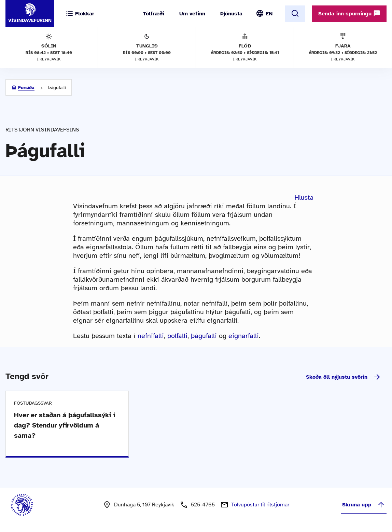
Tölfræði (153, 14)
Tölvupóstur (260, 505)
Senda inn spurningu (349, 13)
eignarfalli (244, 336)
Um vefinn (192, 14)
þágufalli (204, 336)
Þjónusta (231, 14)
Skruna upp (364, 505)
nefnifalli (151, 336)
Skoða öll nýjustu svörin (344, 377)
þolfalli (177, 336)
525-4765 (203, 505)
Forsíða (26, 88)
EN (269, 14)
